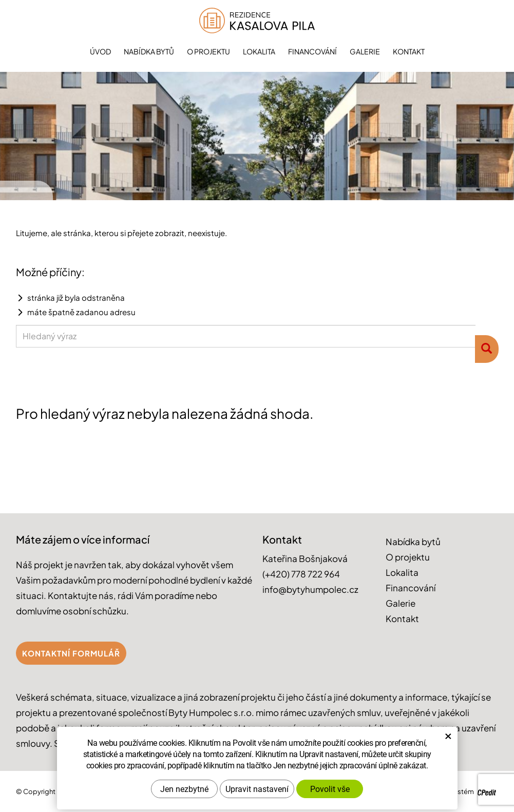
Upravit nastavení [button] (257, 784)
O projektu (208, 51)
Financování (312, 51)
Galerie (365, 51)
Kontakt (409, 51)
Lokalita (259, 51)
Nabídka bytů (149, 51)
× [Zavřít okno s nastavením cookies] (448, 730)
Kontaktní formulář (71, 653)
